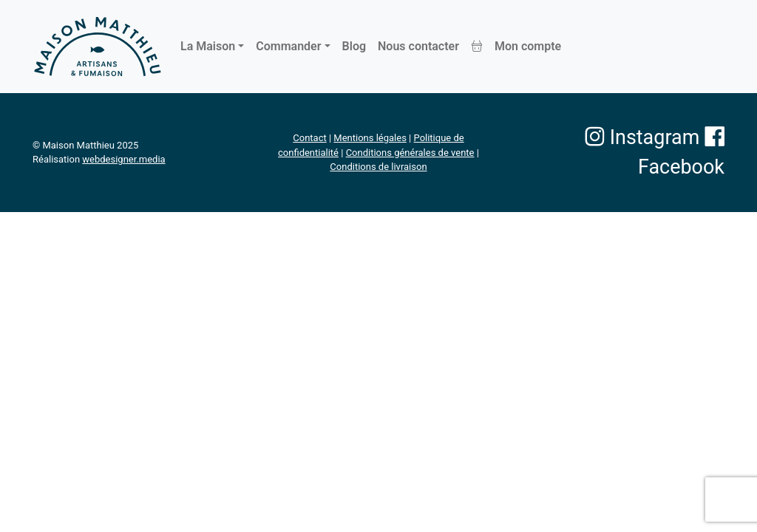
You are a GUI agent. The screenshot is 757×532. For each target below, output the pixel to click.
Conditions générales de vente (410, 153)
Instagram (642, 137)
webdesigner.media (123, 159)
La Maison (208, 46)
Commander (288, 46)
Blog (354, 46)
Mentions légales (370, 138)
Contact (309, 138)
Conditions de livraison (378, 167)
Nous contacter (418, 46)
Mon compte (528, 46)
